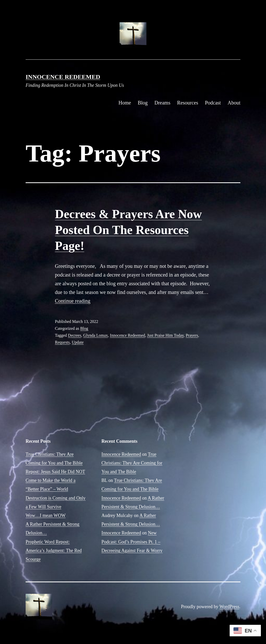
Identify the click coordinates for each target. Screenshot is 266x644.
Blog (143, 103)
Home (125, 103)
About (234, 103)
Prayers (192, 335)
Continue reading (73, 301)
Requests (62, 342)
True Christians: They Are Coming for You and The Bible (132, 463)
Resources (188, 103)
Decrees (75, 335)
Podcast (213, 103)
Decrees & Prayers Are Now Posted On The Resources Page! (129, 230)
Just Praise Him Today (166, 335)
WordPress (229, 607)
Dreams (162, 103)
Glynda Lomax (95, 335)
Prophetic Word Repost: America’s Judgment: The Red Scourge (54, 551)
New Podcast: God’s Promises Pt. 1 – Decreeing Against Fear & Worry (132, 542)
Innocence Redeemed (63, 77)
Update (78, 342)
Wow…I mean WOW (46, 515)
